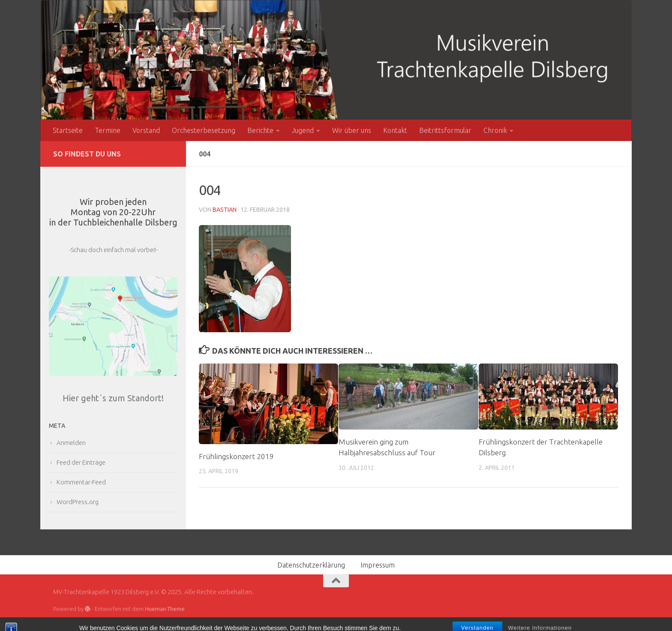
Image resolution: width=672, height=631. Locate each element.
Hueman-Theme (165, 609)
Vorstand (146, 130)
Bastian (225, 210)
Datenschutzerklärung (311, 565)
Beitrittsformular (445, 130)
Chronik (495, 130)
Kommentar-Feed (81, 482)
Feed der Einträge (81, 462)
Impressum (378, 565)
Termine (108, 130)
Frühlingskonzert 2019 (236, 456)
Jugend (303, 130)
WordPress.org (78, 502)
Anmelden (71, 443)
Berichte (260, 130)
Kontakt (395, 130)
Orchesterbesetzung (204, 130)
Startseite (68, 130)
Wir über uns (352, 130)
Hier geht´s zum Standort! (113, 398)
